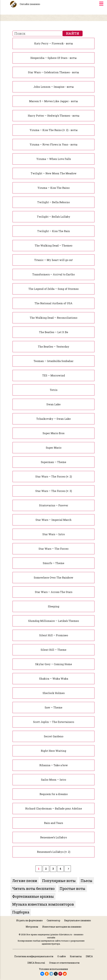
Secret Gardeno (54, 736)
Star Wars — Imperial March (53, 520)
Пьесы (87, 881)
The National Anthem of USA (53, 303)
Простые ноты (72, 888)
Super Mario (54, 448)
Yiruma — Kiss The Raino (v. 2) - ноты (54, 130)
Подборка (21, 912)
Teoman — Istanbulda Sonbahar (53, 361)
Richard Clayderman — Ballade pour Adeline (54, 808)
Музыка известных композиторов (43, 904)
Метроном (32, 927)
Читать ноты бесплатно (33, 888)
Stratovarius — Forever (54, 505)
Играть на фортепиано (29, 920)
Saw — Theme (53, 707)
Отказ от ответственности (64, 963)
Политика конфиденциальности (34, 956)
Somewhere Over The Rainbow (53, 577)
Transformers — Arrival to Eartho (53, 274)
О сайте (62, 956)
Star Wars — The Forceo (53, 549)
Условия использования (53, 969)
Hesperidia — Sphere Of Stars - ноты (53, 58)
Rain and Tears (53, 823)
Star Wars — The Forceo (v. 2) (54, 476)
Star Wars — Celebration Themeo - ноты (53, 72)
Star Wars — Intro (54, 534)
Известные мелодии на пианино (62, 927)
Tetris (54, 390)
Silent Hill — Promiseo (54, 635)
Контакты (76, 956)
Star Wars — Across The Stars (54, 592)
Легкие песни (25, 881)
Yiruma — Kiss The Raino (53, 188)
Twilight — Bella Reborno (53, 202)
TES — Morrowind (54, 375)
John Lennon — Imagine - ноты (54, 87)
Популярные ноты (59, 881)
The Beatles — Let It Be (54, 332)
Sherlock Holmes (54, 693)
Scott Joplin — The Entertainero (54, 722)
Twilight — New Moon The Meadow (54, 173)
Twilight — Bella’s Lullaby (54, 217)
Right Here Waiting (53, 751)
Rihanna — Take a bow (54, 765)
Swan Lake (53, 404)
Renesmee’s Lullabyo (53, 837)
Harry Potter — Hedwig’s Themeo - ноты (54, 116)
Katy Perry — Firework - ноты (54, 43)
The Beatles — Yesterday (54, 347)
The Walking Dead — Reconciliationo (53, 318)
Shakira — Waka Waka (54, 679)
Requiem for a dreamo (54, 794)
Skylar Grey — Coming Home (54, 664)
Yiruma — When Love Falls (54, 159)
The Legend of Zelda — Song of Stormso (53, 289)
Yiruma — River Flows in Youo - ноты (53, 144)
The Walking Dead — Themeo (53, 245)
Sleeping (54, 606)
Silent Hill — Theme (53, 650)
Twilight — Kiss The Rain (54, 231)
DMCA (89, 956)
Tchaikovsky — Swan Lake (53, 419)
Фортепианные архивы (33, 896)
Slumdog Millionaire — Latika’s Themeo (53, 621)
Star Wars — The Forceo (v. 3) (54, 491)
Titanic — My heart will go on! (53, 260)
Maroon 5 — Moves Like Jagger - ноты (53, 101)
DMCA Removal (36, 963)
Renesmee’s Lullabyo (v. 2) (54, 852)
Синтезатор (53, 920)
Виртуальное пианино (78, 920)
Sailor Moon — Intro (53, 780)
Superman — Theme (53, 462)
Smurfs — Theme (53, 563)
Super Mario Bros (53, 433)
